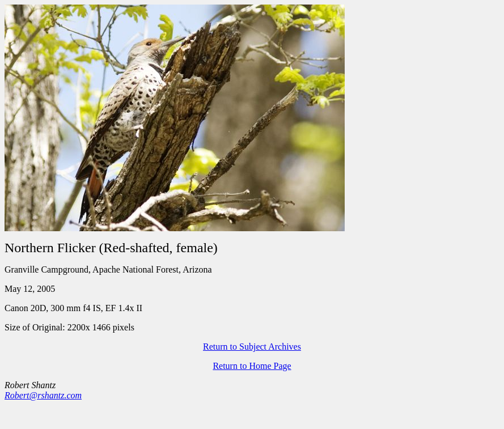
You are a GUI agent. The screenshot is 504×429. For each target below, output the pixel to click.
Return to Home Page (252, 366)
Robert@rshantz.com (43, 395)
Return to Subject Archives (252, 347)
